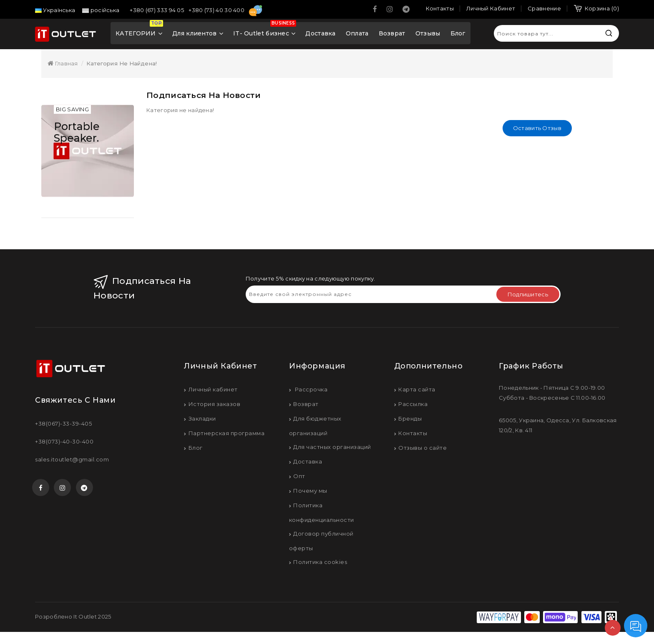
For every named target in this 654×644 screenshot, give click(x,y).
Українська (55, 10)
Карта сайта (417, 391)
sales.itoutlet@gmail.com (72, 461)
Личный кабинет (213, 391)
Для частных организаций (332, 448)
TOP (613, 628)
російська (101, 10)
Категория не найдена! (122, 63)
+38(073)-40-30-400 (64, 443)
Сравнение (544, 8)
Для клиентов (198, 33)
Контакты (413, 434)
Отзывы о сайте (423, 449)
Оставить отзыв (537, 128)
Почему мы (310, 492)
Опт (299, 477)
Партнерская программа (227, 434)
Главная (63, 63)
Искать (609, 33)
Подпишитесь (528, 296)
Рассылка (413, 405)
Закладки (202, 420)
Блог (458, 33)
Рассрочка (310, 391)
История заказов (215, 405)
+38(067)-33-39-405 (63, 425)
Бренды (410, 420)
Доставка (320, 33)
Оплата (357, 33)
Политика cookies (320, 563)
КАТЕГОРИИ (139, 31)
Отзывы (428, 33)
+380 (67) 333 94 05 (157, 10)
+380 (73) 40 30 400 (217, 10)
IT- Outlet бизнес (265, 31)
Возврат (392, 33)
